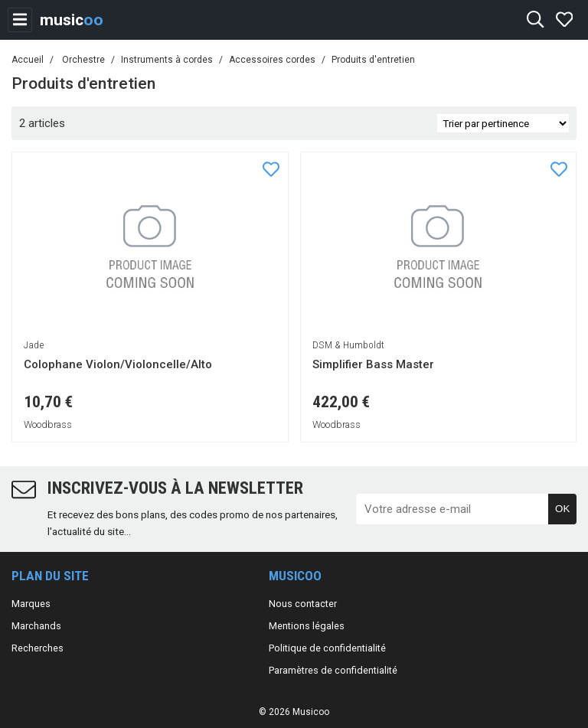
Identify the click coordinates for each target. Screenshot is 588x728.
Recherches (38, 648)
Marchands (36, 626)
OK (562, 509)
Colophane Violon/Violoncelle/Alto (118, 364)
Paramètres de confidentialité (333, 670)
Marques (31, 604)
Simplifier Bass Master (373, 364)
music (72, 20)
